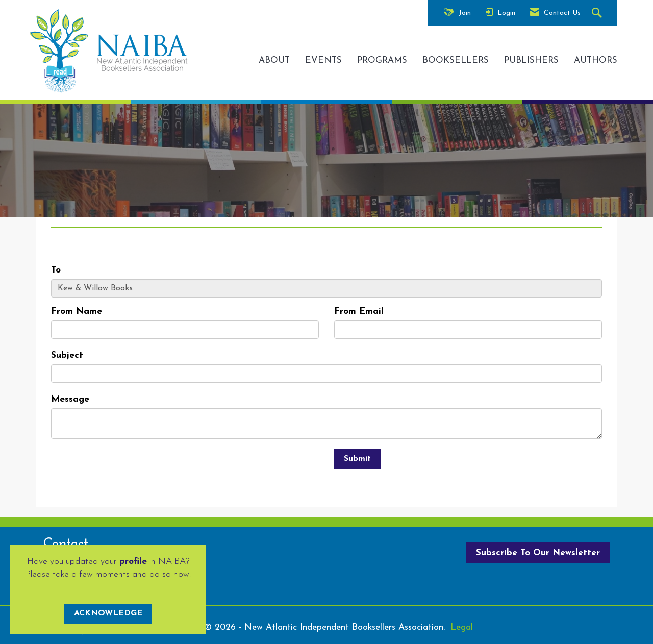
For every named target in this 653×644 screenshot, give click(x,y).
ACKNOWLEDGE (108, 613)
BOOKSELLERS (456, 60)
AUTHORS (596, 60)
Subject (67, 355)
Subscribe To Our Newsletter (538, 553)
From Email (359, 312)
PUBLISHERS (531, 60)
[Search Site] (598, 14)
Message (70, 399)
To (56, 270)
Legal (462, 627)
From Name (77, 312)
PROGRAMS (382, 60)
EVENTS (323, 60)
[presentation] (129, 469)
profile (133, 562)
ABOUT (274, 60)
